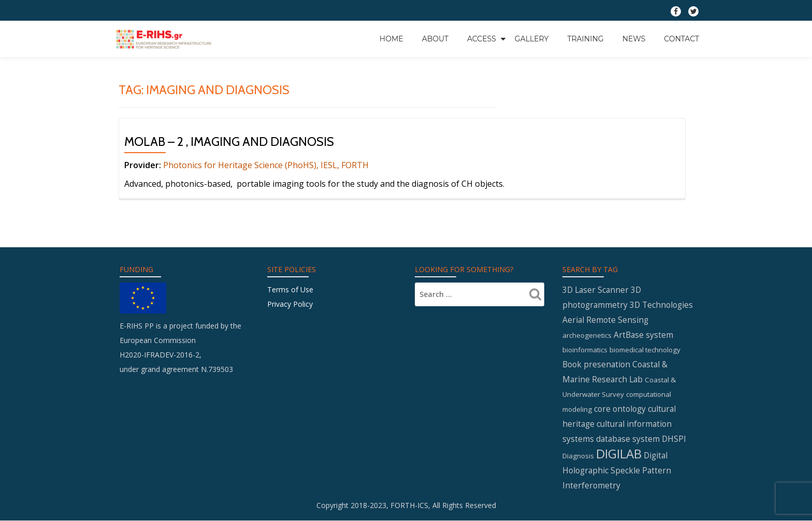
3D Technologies (661, 305)
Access (482, 39)
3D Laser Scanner (596, 290)
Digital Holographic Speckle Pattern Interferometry (617, 470)
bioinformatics (585, 350)
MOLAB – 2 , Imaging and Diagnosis (229, 142)
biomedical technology (645, 350)
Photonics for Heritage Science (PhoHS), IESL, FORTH (266, 165)
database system (628, 439)
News (634, 39)
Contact (682, 39)
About (435, 39)
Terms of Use (290, 289)
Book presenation (596, 364)
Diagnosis (578, 456)
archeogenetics (587, 335)
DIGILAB (619, 453)
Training (585, 39)
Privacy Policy (290, 304)
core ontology (620, 409)
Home (392, 39)
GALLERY (532, 39)
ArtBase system (643, 335)
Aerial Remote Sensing (605, 320)
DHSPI (674, 439)
